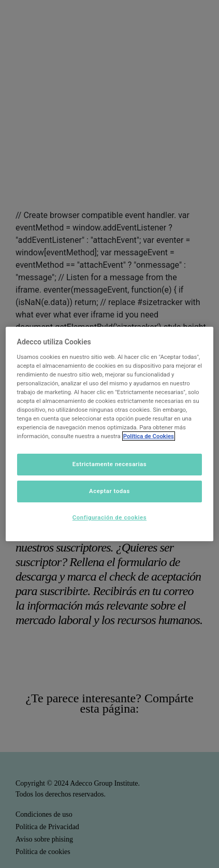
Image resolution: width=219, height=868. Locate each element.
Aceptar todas (109, 491)
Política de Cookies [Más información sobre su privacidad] (149, 436)
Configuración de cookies (109, 517)
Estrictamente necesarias (109, 464)
